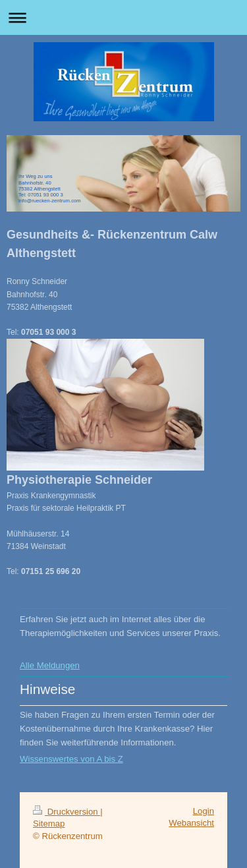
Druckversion (67, 812)
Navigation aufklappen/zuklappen (123, 17)
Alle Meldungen (50, 665)
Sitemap (49, 824)
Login (204, 811)
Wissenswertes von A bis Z (71, 759)
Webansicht (191, 823)
